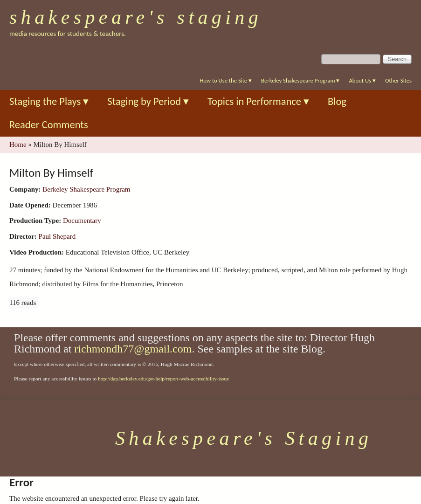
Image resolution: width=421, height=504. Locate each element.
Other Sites (398, 80)
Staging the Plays (49, 101)
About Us (362, 80)
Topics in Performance (258, 101)
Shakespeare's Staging (136, 17)
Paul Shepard (57, 236)
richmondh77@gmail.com (133, 349)
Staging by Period (148, 101)
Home (18, 145)
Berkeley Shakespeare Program (300, 80)
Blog (337, 101)
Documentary (82, 221)
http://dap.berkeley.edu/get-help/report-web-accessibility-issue (163, 379)
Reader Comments (49, 125)
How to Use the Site (226, 80)
